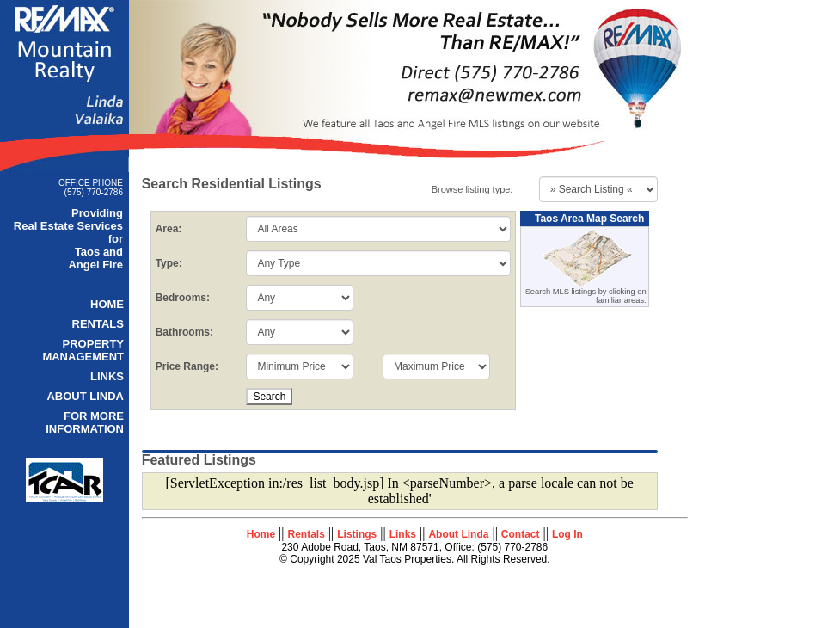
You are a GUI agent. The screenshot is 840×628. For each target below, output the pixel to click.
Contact (521, 534)
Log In (567, 534)
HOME (107, 304)
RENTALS (98, 324)
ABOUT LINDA (85, 396)
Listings (357, 534)
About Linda (458, 534)
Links (403, 534)
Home (261, 534)
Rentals (307, 534)
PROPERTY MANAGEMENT (83, 350)
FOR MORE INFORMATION (85, 422)
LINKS (107, 376)
